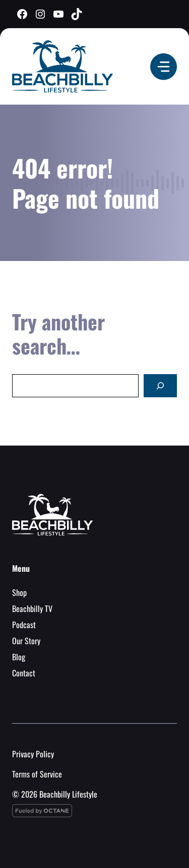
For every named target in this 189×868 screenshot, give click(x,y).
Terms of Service (37, 774)
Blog (19, 657)
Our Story (26, 641)
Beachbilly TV (32, 609)
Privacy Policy (33, 754)
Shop (19, 592)
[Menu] (164, 67)
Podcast (24, 625)
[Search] (160, 386)
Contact (24, 673)
